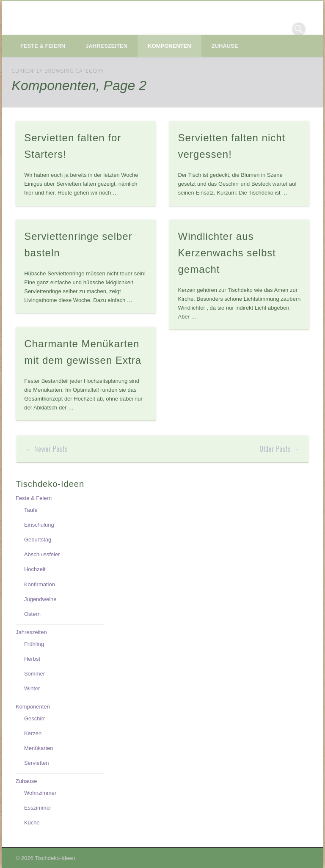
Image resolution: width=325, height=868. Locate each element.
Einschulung (39, 525)
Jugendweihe (40, 599)
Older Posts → (280, 449)
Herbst (32, 659)
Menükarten (39, 748)
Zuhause (225, 46)
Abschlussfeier (42, 554)
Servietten (37, 763)
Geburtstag (38, 540)
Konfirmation (40, 584)
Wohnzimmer (40, 793)
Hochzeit (35, 569)
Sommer (34, 674)
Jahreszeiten (106, 46)
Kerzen (33, 733)
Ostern (32, 614)
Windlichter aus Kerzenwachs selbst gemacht (227, 253)
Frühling (34, 644)
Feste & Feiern (43, 46)
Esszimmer (38, 808)
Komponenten (169, 46)
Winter (32, 688)
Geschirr (34, 718)
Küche (32, 823)
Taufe (31, 510)
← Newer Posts (47, 449)
